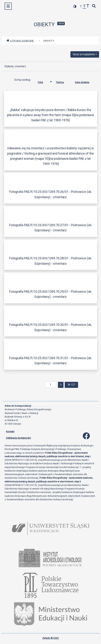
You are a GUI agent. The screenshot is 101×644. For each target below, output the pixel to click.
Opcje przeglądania (84, 54)
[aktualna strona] (51, 385)
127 (73, 384)
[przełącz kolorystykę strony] (75, 6)
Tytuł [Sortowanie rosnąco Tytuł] (43, 82)
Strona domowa (20, 41)
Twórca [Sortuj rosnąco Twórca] (63, 82)
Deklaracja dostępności (18, 438)
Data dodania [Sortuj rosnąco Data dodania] (85, 82)
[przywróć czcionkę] (84, 7)
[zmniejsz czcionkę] (81, 7)
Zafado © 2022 (51, 638)
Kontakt (10, 431)
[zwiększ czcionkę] (88, 6)
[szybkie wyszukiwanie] (94, 6)
